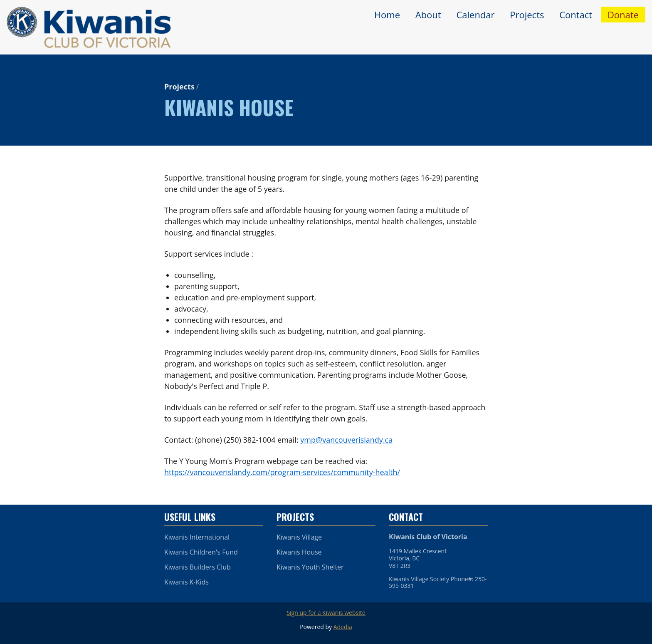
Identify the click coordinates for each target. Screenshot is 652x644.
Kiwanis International (197, 537)
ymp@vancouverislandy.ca (346, 440)
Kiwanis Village (299, 537)
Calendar (475, 15)
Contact (576, 15)
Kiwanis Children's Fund (201, 552)
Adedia (343, 627)
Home (387, 15)
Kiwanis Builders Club (198, 567)
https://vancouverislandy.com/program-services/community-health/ (282, 472)
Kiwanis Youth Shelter (310, 567)
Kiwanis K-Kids (186, 582)
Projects (527, 15)
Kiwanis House (299, 552)
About (428, 15)
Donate (623, 15)
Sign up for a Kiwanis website (326, 613)
